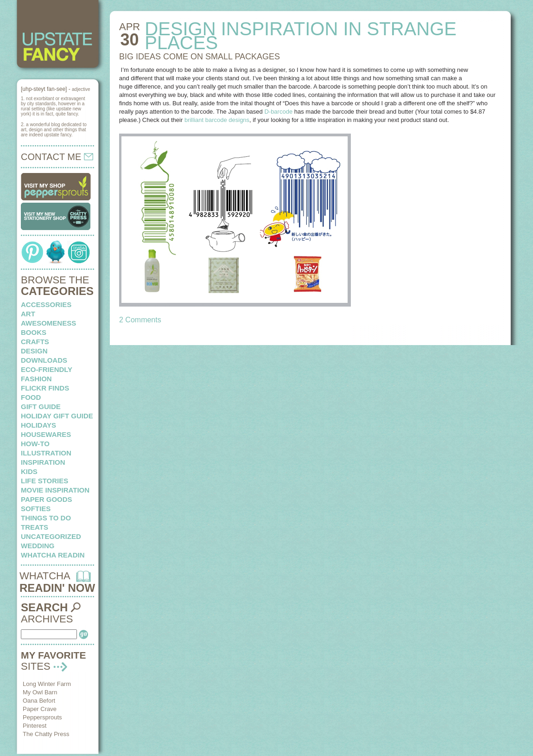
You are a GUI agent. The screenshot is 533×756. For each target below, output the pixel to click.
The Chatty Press (46, 734)
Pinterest (35, 726)
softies (36, 509)
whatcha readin (53, 555)
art (28, 314)
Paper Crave (40, 709)
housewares (46, 434)
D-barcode (278, 112)
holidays (38, 425)
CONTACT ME (57, 157)
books (34, 332)
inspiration (43, 462)
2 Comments (140, 320)
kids (29, 471)
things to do (46, 518)
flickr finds (45, 388)
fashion (36, 379)
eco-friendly (47, 369)
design (34, 351)
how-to (35, 444)
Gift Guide (41, 407)
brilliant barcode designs (217, 120)
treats (35, 527)
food (31, 397)
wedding (38, 546)
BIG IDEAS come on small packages (200, 57)
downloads (44, 360)
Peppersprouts (42, 717)
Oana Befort (39, 701)
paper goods (47, 499)
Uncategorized (51, 536)
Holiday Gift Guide (57, 416)
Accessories (46, 304)
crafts (35, 342)
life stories (44, 481)
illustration (46, 453)
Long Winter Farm (47, 684)
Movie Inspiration (55, 490)
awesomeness (48, 323)
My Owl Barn (40, 692)
